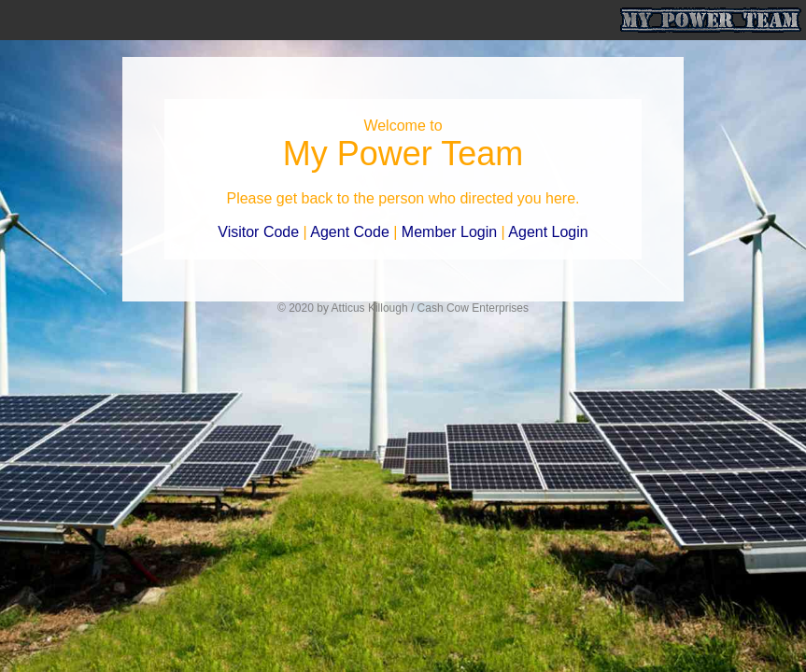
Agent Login (548, 232)
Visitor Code (258, 232)
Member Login (449, 232)
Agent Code (350, 232)
